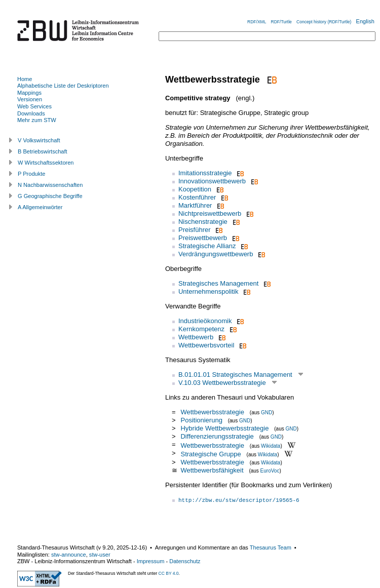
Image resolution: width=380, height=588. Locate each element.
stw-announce (69, 555)
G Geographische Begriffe (50, 196)
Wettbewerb (196, 337)
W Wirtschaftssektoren (46, 163)
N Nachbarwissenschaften (50, 185)
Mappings (29, 93)
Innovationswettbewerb (212, 181)
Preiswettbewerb (203, 238)
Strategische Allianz (207, 246)
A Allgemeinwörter (40, 207)
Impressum (151, 561)
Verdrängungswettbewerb (216, 254)
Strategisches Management (218, 283)
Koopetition (195, 189)
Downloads (31, 113)
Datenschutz (185, 561)
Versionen (30, 99)
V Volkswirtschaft (39, 140)
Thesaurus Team (271, 547)
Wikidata (271, 445)
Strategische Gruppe (211, 454)
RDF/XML (257, 22)
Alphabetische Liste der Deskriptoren (63, 86)
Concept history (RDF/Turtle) (324, 22)
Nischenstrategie (203, 222)
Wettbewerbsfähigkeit (212, 470)
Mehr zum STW (37, 120)
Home (25, 79)
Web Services (34, 106)
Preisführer (195, 230)
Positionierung (202, 420)
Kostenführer (197, 197)
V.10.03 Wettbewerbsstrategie (222, 383)
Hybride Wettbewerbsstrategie (224, 428)
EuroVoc (270, 471)
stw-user (100, 555)
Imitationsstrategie (205, 173)
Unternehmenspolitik (208, 291)
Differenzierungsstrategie (217, 436)
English (365, 21)
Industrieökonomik (205, 321)
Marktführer (195, 205)
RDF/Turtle (281, 22)
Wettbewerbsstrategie (212, 412)
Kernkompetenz (201, 329)
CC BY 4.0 (169, 573)
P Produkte (31, 174)
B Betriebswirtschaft (43, 151)
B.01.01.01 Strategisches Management (235, 375)
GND (267, 413)
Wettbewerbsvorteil (206, 345)
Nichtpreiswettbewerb (210, 213)
